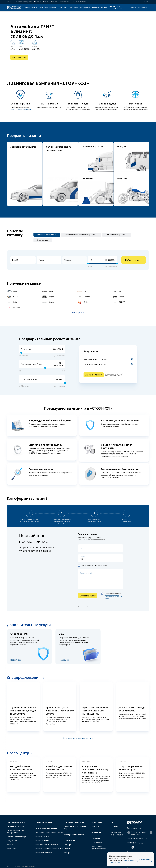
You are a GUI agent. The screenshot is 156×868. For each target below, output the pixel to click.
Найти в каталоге (134, 260)
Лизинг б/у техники (42, 840)
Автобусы (11, 845)
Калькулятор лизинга (82, 7)
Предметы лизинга (30, 7)
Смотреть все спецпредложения (78, 738)
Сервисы (10, 2)
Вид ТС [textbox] (15, 260)
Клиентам (38, 2)
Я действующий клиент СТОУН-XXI (93, 565)
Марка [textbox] (41, 260)
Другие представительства (137, 838)
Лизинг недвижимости (43, 852)
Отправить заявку (88, 596)
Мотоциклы (11, 849)
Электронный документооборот (99, 847)
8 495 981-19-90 (114, 6)
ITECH (35, 866)
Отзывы (46, 2)
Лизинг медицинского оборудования (49, 848)
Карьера (67, 853)
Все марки (77, 312)
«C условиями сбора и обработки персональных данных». (113, 597)
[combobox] (23, 260)
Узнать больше (19, 57)
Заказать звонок (115, 9)
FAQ (112, 822)
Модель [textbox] (67, 260)
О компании (64, 2)
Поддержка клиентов (74, 822)
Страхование (97, 842)
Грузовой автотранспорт (17, 837)
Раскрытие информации (117, 834)
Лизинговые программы (24, 2)
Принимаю (144, 859)
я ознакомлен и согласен (111, 596)
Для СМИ (95, 826)
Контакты (54, 2)
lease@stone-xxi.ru (99, 7)
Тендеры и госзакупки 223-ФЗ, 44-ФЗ (49, 832)
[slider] (88, 264)
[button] (137, 63)
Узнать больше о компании (20, 109)
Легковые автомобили (15, 826)
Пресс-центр (18, 753)
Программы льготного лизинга (46, 844)
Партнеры (68, 845)
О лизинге (115, 826)
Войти (146, 2)
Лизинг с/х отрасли (42, 836)
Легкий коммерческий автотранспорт (15, 832)
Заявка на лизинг (139, 7)
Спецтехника (12, 841)
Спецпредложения (65, 7)
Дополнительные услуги (29, 625)
